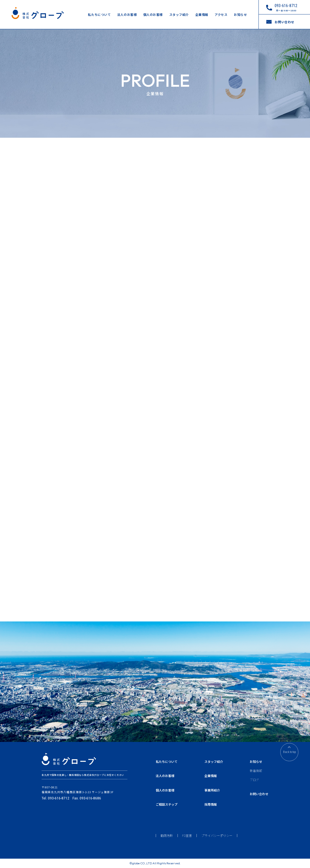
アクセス (221, 15)
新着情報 (256, 771)
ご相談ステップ (167, 804)
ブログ (254, 780)
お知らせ (240, 15)
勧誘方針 (167, 836)
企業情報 (202, 15)
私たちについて (99, 15)
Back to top (289, 754)
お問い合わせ (259, 794)
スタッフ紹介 (179, 15)
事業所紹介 (212, 790)
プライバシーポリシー (217, 836)
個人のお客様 (153, 15)
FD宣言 (187, 836)
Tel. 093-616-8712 (55, 798)
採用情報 (211, 804)
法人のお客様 (127, 15)
